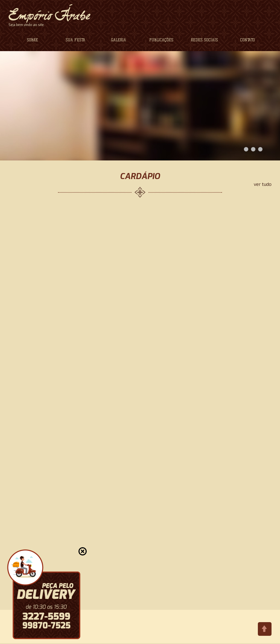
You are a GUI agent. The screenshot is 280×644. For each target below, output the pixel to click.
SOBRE (32, 40)
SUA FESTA (75, 40)
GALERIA (119, 40)
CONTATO (247, 40)
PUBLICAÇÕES (161, 40)
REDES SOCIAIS (204, 40)
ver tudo (263, 185)
